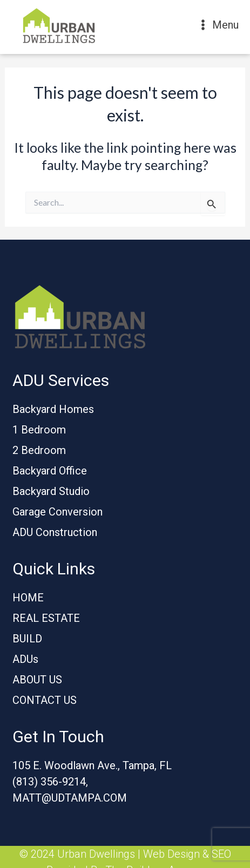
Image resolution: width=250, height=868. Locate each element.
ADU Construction (55, 532)
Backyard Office (50, 471)
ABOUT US (37, 680)
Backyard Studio (51, 491)
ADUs (25, 659)
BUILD (27, 639)
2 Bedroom (39, 450)
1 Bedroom (39, 430)
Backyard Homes (53, 409)
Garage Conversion (58, 512)
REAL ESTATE (46, 618)
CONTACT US (45, 700)
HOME (28, 598)
